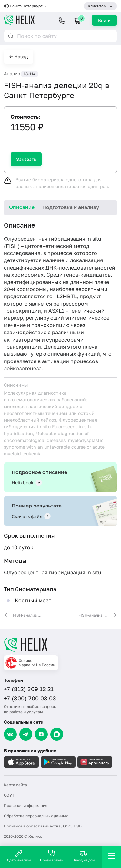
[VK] (10, 734)
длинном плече (90, 282)
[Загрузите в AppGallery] (95, 762)
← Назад (19, 56)
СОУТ (9, 795)
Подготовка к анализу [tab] (71, 207)
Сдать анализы (19, 856)
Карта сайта (15, 785)
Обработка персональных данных (36, 816)
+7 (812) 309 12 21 (29, 689)
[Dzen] (41, 734)
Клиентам (97, 6)
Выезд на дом (84, 856)
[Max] (57, 734)
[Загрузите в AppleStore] (21, 762)
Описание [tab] (22, 207)
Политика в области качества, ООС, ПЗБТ (44, 826)
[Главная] (60, 645)
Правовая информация (26, 805)
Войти (104, 20)
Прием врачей (52, 856)
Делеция (55, 347)
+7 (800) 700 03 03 (30, 698)
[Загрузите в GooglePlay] (58, 762)
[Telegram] (26, 734)
